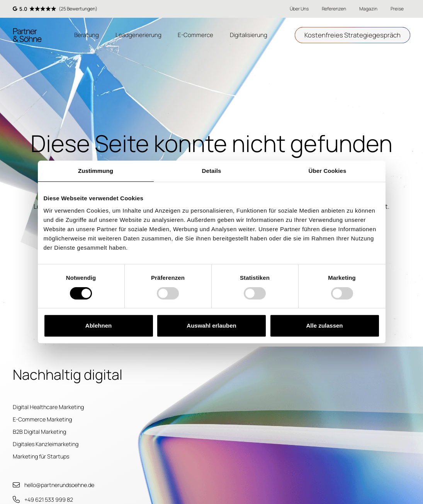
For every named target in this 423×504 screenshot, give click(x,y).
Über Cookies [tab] (328, 171)
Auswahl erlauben (211, 326)
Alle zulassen (324, 326)
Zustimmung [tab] (96, 171)
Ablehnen (99, 326)
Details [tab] (212, 171)
